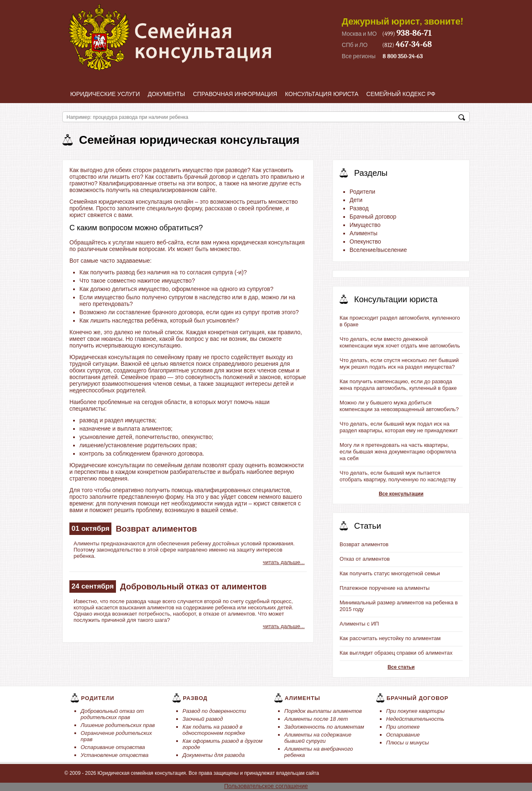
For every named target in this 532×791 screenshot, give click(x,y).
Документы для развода (214, 755)
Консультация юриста (322, 94)
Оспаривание (403, 735)
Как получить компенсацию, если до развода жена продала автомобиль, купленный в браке (398, 385)
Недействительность (415, 719)
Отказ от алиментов (365, 559)
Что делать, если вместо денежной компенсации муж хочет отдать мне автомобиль (400, 342)
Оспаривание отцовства (113, 747)
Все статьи (401, 667)
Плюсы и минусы (408, 743)
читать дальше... (284, 562)
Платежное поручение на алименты (385, 588)
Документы (167, 94)
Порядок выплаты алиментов (323, 711)
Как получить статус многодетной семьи (390, 573)
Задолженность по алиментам (324, 727)
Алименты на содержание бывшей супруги (318, 738)
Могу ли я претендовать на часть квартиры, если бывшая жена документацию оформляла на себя (398, 452)
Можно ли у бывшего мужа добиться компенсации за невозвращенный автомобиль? (399, 406)
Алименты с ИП (359, 624)
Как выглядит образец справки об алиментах (396, 653)
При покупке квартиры (415, 711)
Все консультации (401, 494)
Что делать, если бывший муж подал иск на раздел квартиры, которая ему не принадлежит (399, 427)
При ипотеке (403, 727)
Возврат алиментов (156, 529)
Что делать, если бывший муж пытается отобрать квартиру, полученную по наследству (398, 476)
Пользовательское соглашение (266, 786)
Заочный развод (203, 719)
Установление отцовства (115, 755)
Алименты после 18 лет (316, 719)
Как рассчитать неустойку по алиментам (390, 638)
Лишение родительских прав (118, 725)
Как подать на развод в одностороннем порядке (214, 730)
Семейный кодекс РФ (401, 94)
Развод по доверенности (214, 711)
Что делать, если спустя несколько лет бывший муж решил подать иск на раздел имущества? (399, 363)
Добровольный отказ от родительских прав (112, 714)
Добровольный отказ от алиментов (193, 586)
